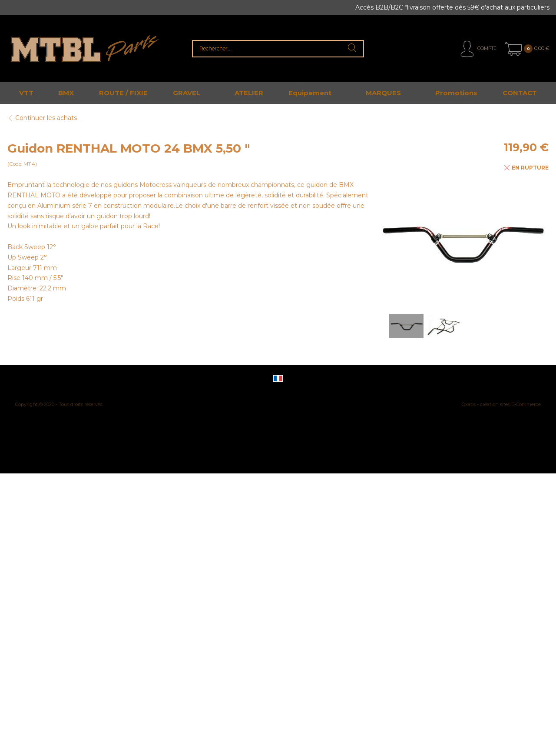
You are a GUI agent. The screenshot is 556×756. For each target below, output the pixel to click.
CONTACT (520, 93)
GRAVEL (187, 93)
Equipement (310, 93)
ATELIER (249, 93)
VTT (26, 93)
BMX (66, 93)
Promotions (456, 93)
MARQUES (383, 93)
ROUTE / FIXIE (123, 93)
